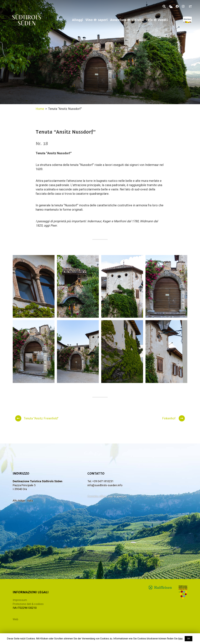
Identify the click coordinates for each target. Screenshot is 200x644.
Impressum (20, 600)
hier (181, 639)
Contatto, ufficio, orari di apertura (107, 496)
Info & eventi (157, 20)
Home (40, 109)
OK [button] (189, 639)
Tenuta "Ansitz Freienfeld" (37, 418)
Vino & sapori (97, 20)
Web (15, 619)
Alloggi (77, 20)
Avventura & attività (127, 20)
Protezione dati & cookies (28, 604)
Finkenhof (174, 418)
